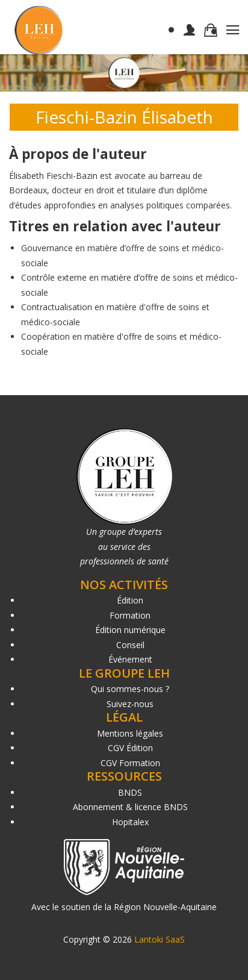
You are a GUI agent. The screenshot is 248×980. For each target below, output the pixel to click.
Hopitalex (130, 822)
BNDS (130, 792)
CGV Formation (130, 763)
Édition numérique (130, 630)
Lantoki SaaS (160, 939)
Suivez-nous (130, 704)
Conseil (130, 645)
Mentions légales (130, 733)
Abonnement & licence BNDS (130, 807)
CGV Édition (130, 748)
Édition (130, 600)
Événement (130, 659)
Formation (130, 615)
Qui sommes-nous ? (130, 689)
